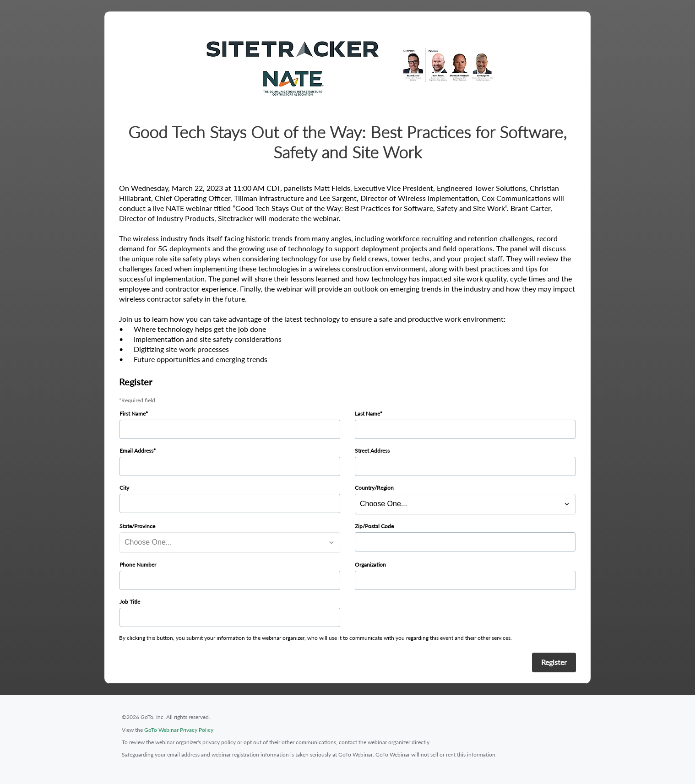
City (124, 488)
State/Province (137, 526)
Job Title (130, 602)
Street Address (372, 451)
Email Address (136, 451)
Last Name (367, 414)
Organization (370, 565)
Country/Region (374, 488)
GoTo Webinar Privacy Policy (179, 730)
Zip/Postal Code (374, 526)
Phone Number (138, 565)
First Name (133, 414)
